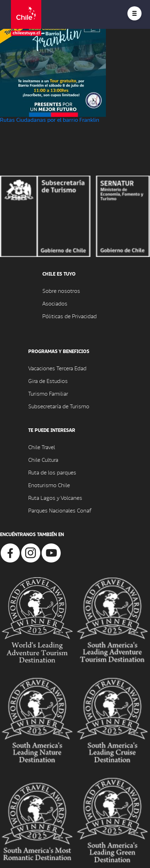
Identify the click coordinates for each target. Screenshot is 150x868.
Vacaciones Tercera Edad (57, 368)
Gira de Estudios (48, 381)
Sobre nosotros (61, 291)
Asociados (55, 303)
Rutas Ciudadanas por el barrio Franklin (50, 119)
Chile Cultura (43, 460)
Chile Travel (42, 447)
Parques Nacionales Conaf (60, 510)
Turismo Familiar (48, 393)
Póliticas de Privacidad (70, 316)
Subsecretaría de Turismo (59, 406)
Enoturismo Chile (49, 485)
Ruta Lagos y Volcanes (55, 498)
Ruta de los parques (52, 472)
